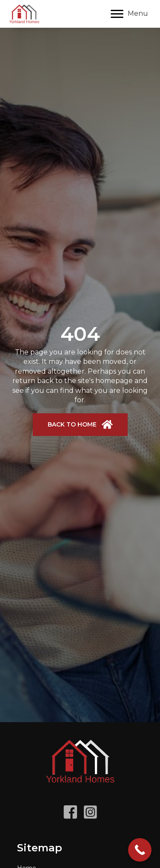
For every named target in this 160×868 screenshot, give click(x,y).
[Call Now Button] (140, 850)
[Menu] (129, 14)
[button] (80, 425)
